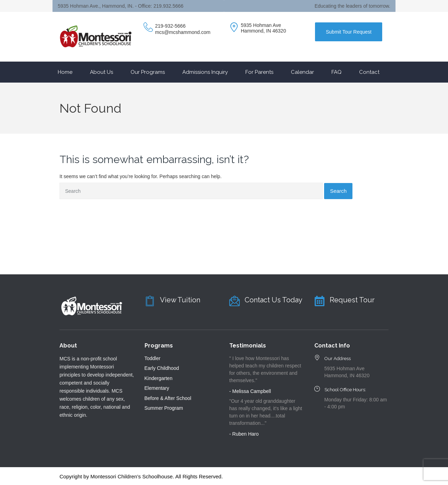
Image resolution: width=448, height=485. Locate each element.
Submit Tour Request (349, 32)
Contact (369, 72)
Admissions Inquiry (205, 72)
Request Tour (352, 300)
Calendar (302, 72)
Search (338, 191)
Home (65, 72)
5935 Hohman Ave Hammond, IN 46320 (263, 28)
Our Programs (148, 72)
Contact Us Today (274, 300)
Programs (159, 346)
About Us (101, 72)
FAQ (337, 72)
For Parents (259, 72)
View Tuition (180, 300)
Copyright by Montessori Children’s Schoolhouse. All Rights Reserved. (141, 476)
